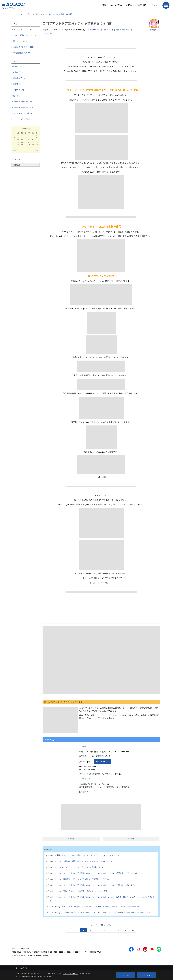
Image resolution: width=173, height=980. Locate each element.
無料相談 (143, 5)
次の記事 (131, 839)
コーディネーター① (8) (23, 102)
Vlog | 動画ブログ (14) (22, 53)
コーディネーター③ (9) (23, 113)
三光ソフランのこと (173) (23, 47)
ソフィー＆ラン (49, 33)
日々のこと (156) (20, 41)
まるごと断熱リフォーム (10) (25, 35)
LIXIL (104, 477)
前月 (14, 150)
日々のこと (109, 30)
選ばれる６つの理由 (112, 5)
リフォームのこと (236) (23, 29)
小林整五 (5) (18, 72)
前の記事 (71, 839)
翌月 (37, 150)
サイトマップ (18, 961)
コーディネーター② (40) (23, 107)
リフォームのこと (95, 30)
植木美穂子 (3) (19, 78)
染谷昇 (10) (18, 66)
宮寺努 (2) (17, 84)
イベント (155, 5)
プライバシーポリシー (71, 974)
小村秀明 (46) (19, 90)
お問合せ (130, 5)
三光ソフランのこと (124, 30)
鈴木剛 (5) (17, 96)
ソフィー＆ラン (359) (22, 119)
